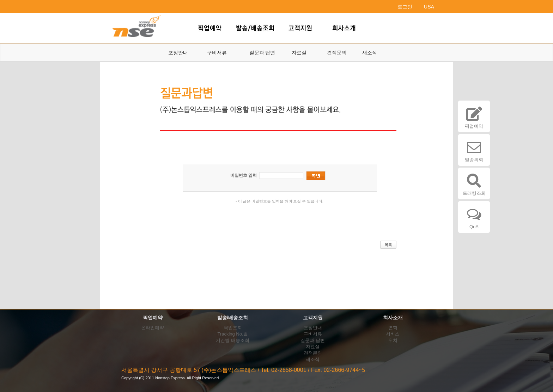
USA (429, 7)
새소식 (370, 53)
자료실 (299, 53)
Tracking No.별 (232, 334)
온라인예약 (153, 328)
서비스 (393, 334)
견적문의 (337, 53)
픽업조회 (233, 328)
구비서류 (217, 53)
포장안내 (178, 53)
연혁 (393, 328)
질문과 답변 (262, 53)
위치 (393, 340)
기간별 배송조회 (233, 340)
